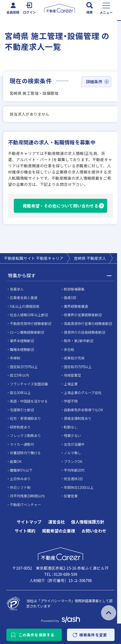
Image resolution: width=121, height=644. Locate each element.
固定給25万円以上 (24, 366)
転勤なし (71, 425)
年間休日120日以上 (79, 484)
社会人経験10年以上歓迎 (29, 315)
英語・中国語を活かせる (29, 400)
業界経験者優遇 (76, 306)
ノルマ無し (72, 451)
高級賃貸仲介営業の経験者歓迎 (88, 323)
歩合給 (69, 349)
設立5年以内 (20, 374)
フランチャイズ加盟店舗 (29, 383)
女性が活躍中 (74, 442)
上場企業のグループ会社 (83, 391)
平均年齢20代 (75, 468)
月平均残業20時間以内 (27, 493)
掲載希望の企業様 (59, 528)
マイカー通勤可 (22, 442)
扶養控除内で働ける (25, 451)
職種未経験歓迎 (22, 349)
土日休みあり (20, 476)
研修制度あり (20, 425)
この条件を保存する (37, 634)
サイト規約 (25, 528)
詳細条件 (94, 82)
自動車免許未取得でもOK (83, 408)
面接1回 (70, 298)
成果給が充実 (74, 357)
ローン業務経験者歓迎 (27, 332)
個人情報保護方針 (88, 519)
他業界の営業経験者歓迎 (83, 315)
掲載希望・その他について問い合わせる (60, 206)
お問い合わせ (94, 528)
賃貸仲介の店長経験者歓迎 (84, 332)
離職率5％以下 (21, 468)
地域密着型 (72, 374)
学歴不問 (71, 400)
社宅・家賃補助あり (25, 417)
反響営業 (71, 493)
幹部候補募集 (74, 289)
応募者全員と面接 (24, 298)
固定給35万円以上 (78, 366)
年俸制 (15, 357)
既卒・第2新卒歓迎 (79, 340)
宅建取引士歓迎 (22, 408)
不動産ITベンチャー (25, 501)
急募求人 (17, 289)
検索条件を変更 (93, 634)
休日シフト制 (20, 484)
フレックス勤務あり (25, 434)
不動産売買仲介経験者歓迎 (31, 323)
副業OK (16, 459)
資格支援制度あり (78, 417)
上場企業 (71, 383)
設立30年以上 (21, 391)
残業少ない (72, 434)
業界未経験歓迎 (22, 340)
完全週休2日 (73, 476)
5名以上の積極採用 (25, 306)
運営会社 (56, 519)
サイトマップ (29, 519)
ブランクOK (73, 459)
